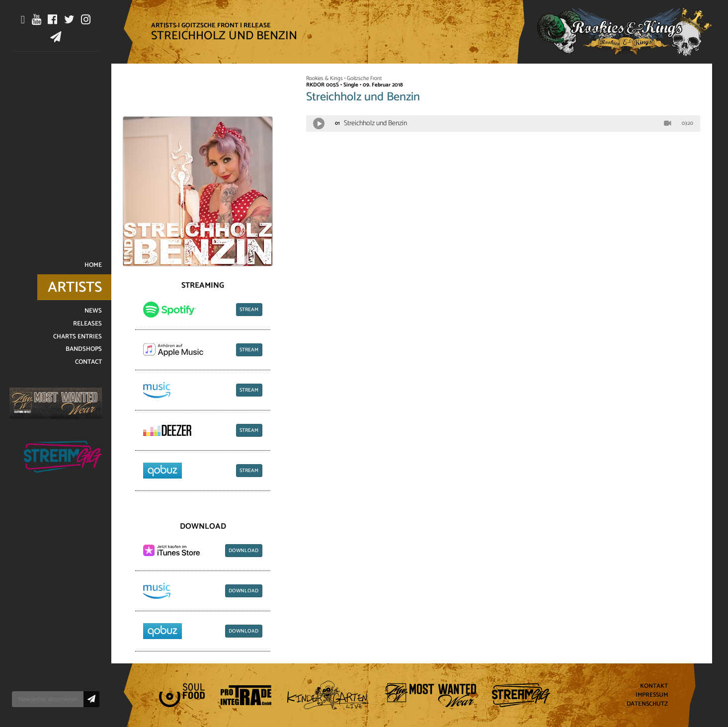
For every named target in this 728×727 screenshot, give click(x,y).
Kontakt (654, 687)
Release (257, 25)
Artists (164, 25)
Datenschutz (647, 704)
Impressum (652, 695)
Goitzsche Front (210, 25)
